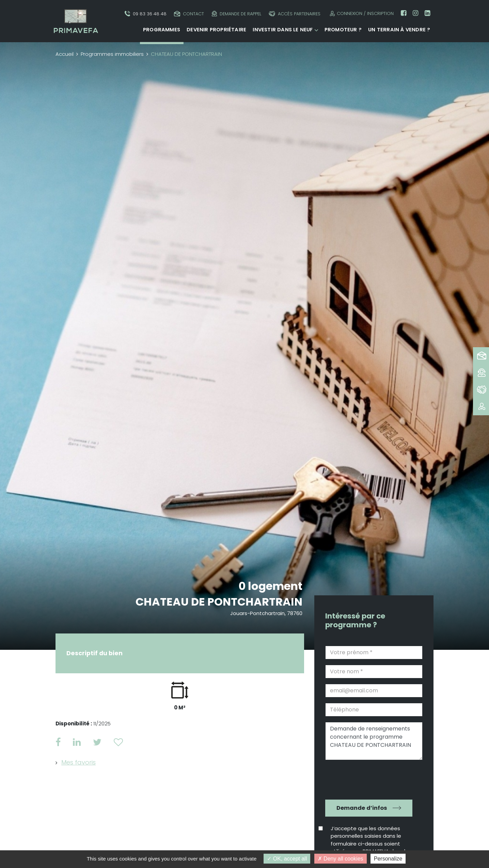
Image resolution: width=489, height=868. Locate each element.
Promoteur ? (343, 30)
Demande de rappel (236, 14)
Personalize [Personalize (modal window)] (388, 859)
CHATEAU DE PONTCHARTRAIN (219, 602)
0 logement (271, 586)
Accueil (65, 54)
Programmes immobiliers (112, 54)
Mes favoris (78, 762)
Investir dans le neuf (283, 30)
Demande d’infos (362, 808)
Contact (189, 14)
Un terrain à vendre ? (399, 30)
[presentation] (369, 779)
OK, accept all (287, 859)
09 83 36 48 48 (146, 14)
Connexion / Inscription (361, 13)
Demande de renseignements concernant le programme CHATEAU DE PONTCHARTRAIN (374, 741)
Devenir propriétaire (216, 30)
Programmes (162, 30)
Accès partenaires (295, 14)
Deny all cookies (341, 859)
